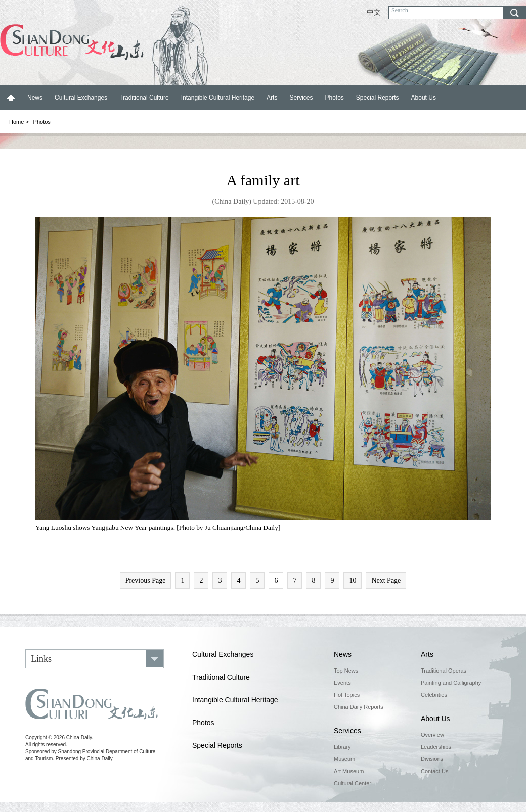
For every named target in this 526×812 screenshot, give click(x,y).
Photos (334, 98)
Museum (344, 759)
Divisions (432, 759)
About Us (424, 98)
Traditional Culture (144, 98)
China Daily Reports (359, 707)
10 (353, 580)
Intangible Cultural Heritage (218, 98)
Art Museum (349, 771)
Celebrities (434, 695)
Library (342, 747)
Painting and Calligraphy (451, 683)
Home (11, 98)
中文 (374, 12)
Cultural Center (353, 783)
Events (342, 683)
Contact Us (434, 771)
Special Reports (378, 98)
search (514, 13)
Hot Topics (347, 695)
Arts (272, 98)
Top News (346, 671)
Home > (19, 122)
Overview (432, 735)
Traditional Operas (444, 671)
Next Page (386, 580)
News (35, 98)
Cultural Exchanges (81, 98)
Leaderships (436, 747)
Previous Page (146, 580)
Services (301, 98)
